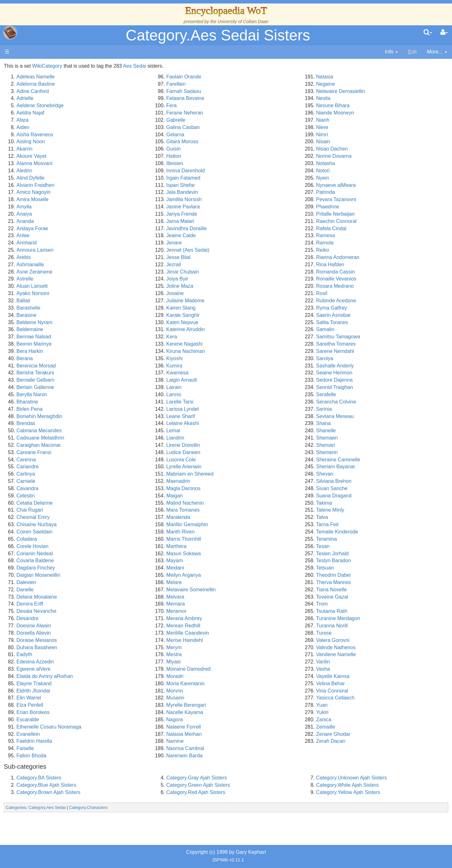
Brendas (124, 423)
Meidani (240, 568)
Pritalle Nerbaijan (368, 214)
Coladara (125, 539)
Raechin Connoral (369, 221)
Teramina (359, 539)
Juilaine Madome (250, 301)
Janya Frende (247, 214)
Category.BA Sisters (137, 778)
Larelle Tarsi (245, 402)
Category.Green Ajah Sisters (263, 785)
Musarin (240, 698)
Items (36, 228)
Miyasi (238, 662)
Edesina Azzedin (133, 662)
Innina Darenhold (251, 171)
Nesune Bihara (365, 105)
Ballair (121, 301)
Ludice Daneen (248, 452)
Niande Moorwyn (368, 113)
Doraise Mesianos (135, 640)
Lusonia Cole (246, 460)
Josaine (240, 293)
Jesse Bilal (243, 257)
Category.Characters (186, 807)
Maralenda (243, 517)
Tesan (355, 546)
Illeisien (240, 163)
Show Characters (49, 192)
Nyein (355, 178)
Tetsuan (357, 568)
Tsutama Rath (364, 611)
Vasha (356, 669)
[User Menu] (444, 33)
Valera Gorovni (365, 640)
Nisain (356, 142)
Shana (356, 423)
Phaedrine (360, 207)
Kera (237, 337)
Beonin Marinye (132, 344)
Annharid (125, 243)
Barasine (124, 315)
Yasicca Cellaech (368, 698)
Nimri (354, 135)
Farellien (241, 84)
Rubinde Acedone (369, 301)
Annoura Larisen (133, 250)
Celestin (124, 496)
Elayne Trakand (132, 683)
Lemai (238, 431)
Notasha (358, 163)
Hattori (239, 156)
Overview (53, 156)
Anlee (121, 235)
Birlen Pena (128, 409)
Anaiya (122, 214)
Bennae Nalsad (132, 337)
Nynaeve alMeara (368, 185)
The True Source (49, 120)
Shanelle (358, 431)
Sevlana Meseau (367, 416)
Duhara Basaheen (135, 647)
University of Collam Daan (243, 22)
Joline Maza (245, 286)
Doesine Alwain (132, 626)
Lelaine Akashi (248, 423)
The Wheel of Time (51, 113)
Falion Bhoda (129, 756)
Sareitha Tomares (368, 344)
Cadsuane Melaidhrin (138, 438)
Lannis (239, 394)
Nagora (240, 720)
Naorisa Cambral (250, 748)
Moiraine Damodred (254, 669)
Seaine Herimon (367, 373)
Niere (355, 127)
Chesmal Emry (131, 517)
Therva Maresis (366, 582)
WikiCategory (145, 66)
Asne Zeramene (132, 272)
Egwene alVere (131, 669)
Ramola (357, 243)
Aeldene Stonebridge (138, 105)
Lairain (239, 387)
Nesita (356, 98)
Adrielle (123, 98)
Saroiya (357, 358)
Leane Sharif (246, 416)
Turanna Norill (364, 626)
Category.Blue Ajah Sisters (144, 785)
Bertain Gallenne (133, 387)
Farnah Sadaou (249, 91)
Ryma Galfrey (364, 308)
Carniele (124, 481)
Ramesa (358, 235)
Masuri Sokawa (249, 554)
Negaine (358, 84)
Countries (53, 163)
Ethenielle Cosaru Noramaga (147, 727)
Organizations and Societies (61, 199)
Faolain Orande (249, 77)
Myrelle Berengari (251, 705)
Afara (120, 120)
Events (38, 142)
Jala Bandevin (247, 192)
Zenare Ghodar (366, 734)
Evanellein (126, 734)
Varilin (355, 662)
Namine (240, 741)
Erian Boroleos (131, 712)
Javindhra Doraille (252, 228)
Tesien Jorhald (365, 554)
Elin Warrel (127, 698)
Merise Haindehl (250, 640)
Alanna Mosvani (132, 163)
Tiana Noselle (364, 590)
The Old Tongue (48, 171)
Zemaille (358, 727)
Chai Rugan (128, 510)
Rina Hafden (363, 265)
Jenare (239, 243)
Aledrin (122, 171)
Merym (239, 647)
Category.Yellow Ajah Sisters (381, 792)
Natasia (357, 77)
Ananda (123, 221)
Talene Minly (363, 510)
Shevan (357, 474)
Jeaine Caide (246, 235)
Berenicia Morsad (134, 366)
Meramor (241, 611)
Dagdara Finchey (134, 568)
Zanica (356, 720)
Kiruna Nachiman (251, 351)
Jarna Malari (245, 221)
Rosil (354, 293)
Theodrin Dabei (366, 575)
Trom (354, 604)
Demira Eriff (128, 604)
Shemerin (359, 452)
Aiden (121, 127)
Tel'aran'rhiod (45, 250)
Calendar (40, 135)
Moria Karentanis (250, 683)
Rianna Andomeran (370, 257)
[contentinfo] (391, 52)
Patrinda (358, 192)
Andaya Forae (130, 228)
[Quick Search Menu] (428, 33)
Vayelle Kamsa (365, 676)
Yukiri (355, 712)
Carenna (124, 460)
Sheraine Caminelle (371, 460)
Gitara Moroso (247, 142)
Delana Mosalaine (135, 597)
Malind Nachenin (250, 503)
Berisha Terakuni (133, 373)
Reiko (355, 250)
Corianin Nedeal (133, 554)
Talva (354, 517)
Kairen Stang (246, 308)
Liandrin (240, 438)
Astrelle (123, 279)
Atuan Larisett (130, 286)
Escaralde (126, 720)
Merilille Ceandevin (253, 633)
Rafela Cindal (364, 228)
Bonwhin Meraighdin (137, 416)
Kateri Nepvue (247, 322)
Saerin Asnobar (366, 315)
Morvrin (240, 691)
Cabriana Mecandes (137, 431)
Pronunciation (46, 272)
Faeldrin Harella (132, 741)
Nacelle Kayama (250, 712)
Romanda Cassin (368, 272)
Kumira (239, 366)
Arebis (122, 257)
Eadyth (122, 654)
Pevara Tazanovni (369, 199)
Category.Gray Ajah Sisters (262, 778)
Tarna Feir (360, 524)
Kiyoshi (240, 358)
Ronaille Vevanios (369, 279)
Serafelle (359, 394)
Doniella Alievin (132, 633)
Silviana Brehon (366, 481)
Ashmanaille (128, 265)
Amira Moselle (130, 199)
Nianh (355, 120)
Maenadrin (243, 481)
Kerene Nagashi (250, 344)
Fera (237, 105)
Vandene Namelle (369, 654)
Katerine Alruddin (251, 329)
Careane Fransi (132, 452)
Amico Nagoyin (131, 192)
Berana (123, 358)
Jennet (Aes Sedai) (253, 250)
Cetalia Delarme (133, 503)
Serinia (357, 409)
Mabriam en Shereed (255, 474)
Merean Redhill (248, 626)
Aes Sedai (232, 66)
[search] (428, 33)
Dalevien (124, 582)
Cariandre (125, 467)
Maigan (240, 496)
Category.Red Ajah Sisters (261, 792)
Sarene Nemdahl (368, 351)
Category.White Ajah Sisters (380, 785)
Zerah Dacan (363, 741)
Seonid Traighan (367, 387)
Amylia (122, 207)
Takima (357, 503)
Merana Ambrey (249, 618)
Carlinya (124, 474)
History (38, 127)
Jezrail (239, 265)
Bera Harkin (128, 351)
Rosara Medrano (367, 286)
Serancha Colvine (369, 402)
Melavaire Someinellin (256, 590)
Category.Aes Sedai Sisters (218, 35)
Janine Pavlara (248, 207)
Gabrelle (241, 120)
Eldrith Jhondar (131, 691)
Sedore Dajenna (367, 380)
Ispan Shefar (246, 185)
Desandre (125, 618)
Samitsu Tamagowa (371, 337)
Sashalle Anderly (367, 366)
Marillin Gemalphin (252, 524)
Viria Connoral (365, 691)
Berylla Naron (130, 394)
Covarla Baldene (133, 560)
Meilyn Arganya (249, 575)
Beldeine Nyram (132, 322)
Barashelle (126, 308)
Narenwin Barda (250, 756)
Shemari (358, 445)
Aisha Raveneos (133, 135)
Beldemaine (128, 329)
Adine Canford (131, 91)
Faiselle (123, 748)
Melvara (240, 597)
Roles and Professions (55, 207)
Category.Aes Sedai (145, 807)
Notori (355, 171)
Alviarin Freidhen (133, 185)
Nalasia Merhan (249, 734)
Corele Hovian (130, 546)
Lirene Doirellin (248, 445)
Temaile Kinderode (370, 532)
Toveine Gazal (365, 597)
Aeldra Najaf (128, 113)
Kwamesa (242, 373)
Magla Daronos (249, 488)
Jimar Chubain (248, 272)
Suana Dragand (366, 496)
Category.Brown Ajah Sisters (146, 792)
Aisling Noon (129, 142)
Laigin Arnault (247, 380)
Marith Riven (246, 532)
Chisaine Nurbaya (134, 524)
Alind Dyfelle (128, 178)
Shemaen (360, 438)
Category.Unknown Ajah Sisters (384, 778)
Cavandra (125, 488)
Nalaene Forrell (249, 727)
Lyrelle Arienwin (249, 467)
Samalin (358, 329)
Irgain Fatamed (248, 178)
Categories (114, 807)
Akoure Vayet (129, 156)
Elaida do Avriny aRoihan (143, 676)
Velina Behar (363, 683)
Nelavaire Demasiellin (373, 91)
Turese (356, 633)
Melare (239, 582)
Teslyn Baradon (366, 560)
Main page (29, 66)
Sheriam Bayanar (368, 467)
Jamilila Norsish (249, 199)
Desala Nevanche (134, 611)
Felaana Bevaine (250, 98)
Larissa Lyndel (248, 409)
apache (10, 33)
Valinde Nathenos (368, 647)
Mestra (239, 654)
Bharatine (125, 402)
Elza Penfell (128, 705)
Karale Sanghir (248, 315)
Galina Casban (248, 127)
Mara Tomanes (248, 510)
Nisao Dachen (365, 149)
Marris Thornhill (249, 539)
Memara (241, 604)
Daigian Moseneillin (136, 575)
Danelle (123, 590)
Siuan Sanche (364, 488)
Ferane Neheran (250, 113)
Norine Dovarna (366, 156)
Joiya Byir (242, 279)
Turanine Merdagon (371, 618)
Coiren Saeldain (132, 532)
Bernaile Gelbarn (133, 380)
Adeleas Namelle (134, 77)
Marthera (241, 546)
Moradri (240, 676)
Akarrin (122, 149)
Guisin (238, 149)
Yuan (354, 705)
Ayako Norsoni (131, 293)
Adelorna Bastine (134, 84)
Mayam (240, 560)
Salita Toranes (365, 322)
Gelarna (240, 135)
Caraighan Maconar (137, 445)
